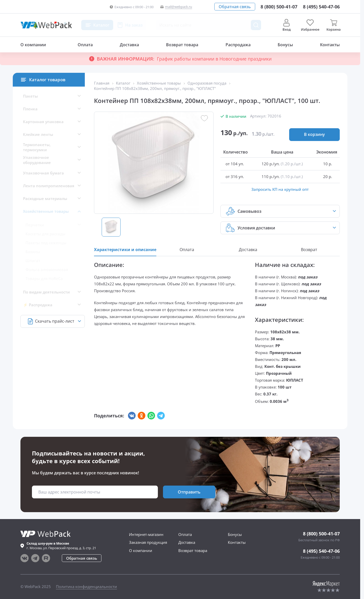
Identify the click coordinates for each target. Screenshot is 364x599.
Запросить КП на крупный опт (280, 189)
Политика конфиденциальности (86, 586)
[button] (235, 7)
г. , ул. (61, 546)
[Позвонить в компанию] (321, 7)
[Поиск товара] (256, 25)
